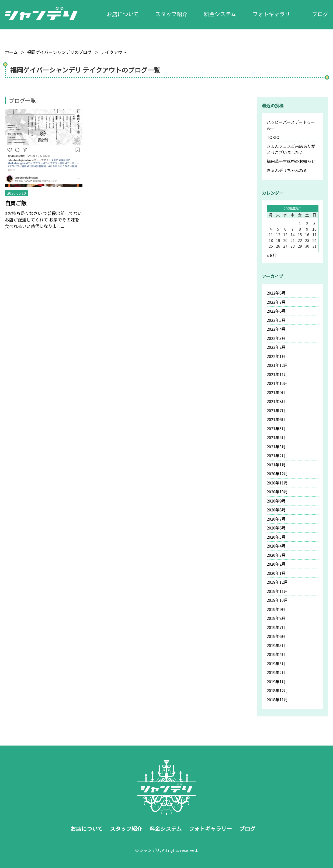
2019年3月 (276, 663)
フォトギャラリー (274, 14)
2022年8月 (276, 293)
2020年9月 (276, 501)
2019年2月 (276, 672)
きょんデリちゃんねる (287, 170)
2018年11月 (277, 700)
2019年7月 (276, 627)
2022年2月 (276, 347)
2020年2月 (276, 564)
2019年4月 (276, 654)
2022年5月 (276, 320)
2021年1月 (276, 465)
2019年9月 (276, 609)
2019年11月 (277, 591)
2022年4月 (276, 329)
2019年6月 (276, 636)
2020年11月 (277, 483)
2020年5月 (276, 537)
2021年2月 (276, 455)
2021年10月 (277, 383)
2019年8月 (276, 618)
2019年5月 (276, 645)
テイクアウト (114, 52)
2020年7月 (276, 519)
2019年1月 (276, 681)
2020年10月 (277, 492)
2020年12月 (277, 474)
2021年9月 (276, 392)
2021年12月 (277, 365)
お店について (123, 14)
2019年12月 (277, 582)
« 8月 (272, 255)
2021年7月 (276, 410)
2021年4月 (276, 437)
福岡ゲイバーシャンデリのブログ (59, 52)
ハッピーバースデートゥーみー (291, 125)
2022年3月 (276, 338)
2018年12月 (277, 690)
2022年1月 (276, 356)
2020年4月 (276, 546)
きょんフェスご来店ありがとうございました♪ (291, 149)
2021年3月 (276, 447)
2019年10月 (277, 600)
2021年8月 (276, 401)
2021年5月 (276, 428)
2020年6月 (276, 528)
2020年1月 (276, 573)
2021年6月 (276, 419)
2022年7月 (276, 302)
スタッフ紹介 (171, 14)
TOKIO (273, 137)
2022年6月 (276, 311)
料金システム (220, 14)
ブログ (320, 14)
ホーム (11, 52)
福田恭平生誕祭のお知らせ (291, 161)
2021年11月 (277, 374)
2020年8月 (276, 510)
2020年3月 (276, 555)
